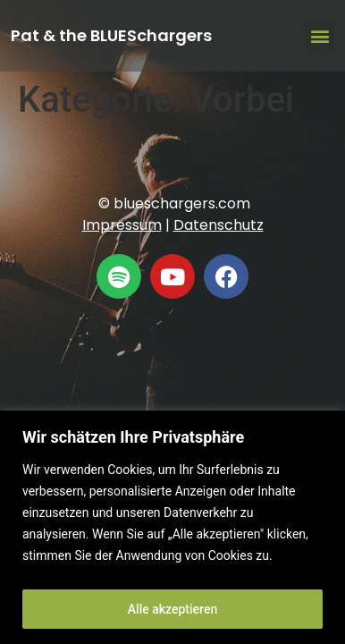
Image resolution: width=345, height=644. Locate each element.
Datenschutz (219, 225)
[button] (320, 36)
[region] (172, 527)
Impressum (122, 225)
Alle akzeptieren (172, 609)
